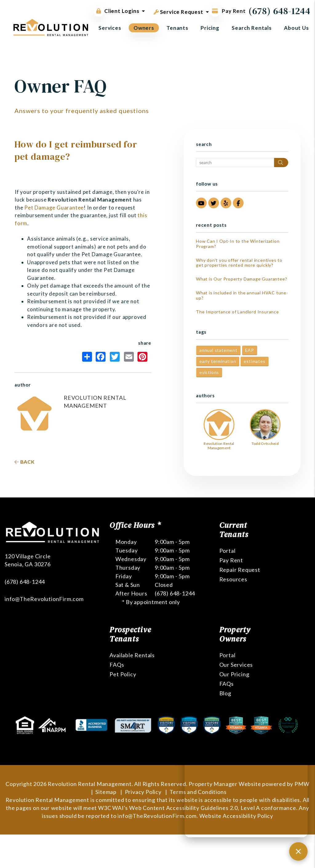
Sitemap (106, 792)
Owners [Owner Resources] (144, 28)
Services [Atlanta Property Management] (110, 28)
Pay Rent (231, 560)
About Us (296, 28)
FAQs (117, 665)
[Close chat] (298, 851)
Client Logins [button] (116, 11)
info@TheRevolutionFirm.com (44, 575)
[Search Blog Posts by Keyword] (235, 163)
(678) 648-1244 (279, 11)
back (25, 462)
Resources (233, 579)
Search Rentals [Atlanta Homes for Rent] (252, 28)
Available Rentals (132, 655)
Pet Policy (123, 674)
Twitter (115, 357)
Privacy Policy (143, 792)
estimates (254, 361)
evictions (209, 372)
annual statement (218, 350)
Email (129, 357)
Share (87, 357)
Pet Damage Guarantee (54, 208)
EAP (250, 350)
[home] (51, 27)
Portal (227, 551)
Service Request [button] (178, 11)
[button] (201, 203)
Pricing (210, 28)
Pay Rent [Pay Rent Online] (228, 11)
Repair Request (240, 570)
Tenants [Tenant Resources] (177, 28)
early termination (218, 361)
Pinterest (142, 357)
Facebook (101, 357)
